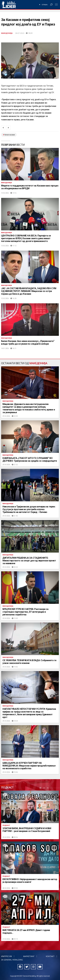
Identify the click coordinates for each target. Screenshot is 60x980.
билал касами (10, 135)
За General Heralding (12, 960)
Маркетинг (29, 956)
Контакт (50, 956)
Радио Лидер (9, 5)
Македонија (7, 33)
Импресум (7, 956)
